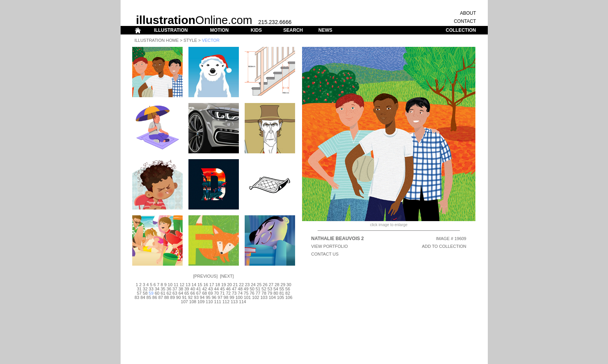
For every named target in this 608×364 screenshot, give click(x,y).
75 (246, 293)
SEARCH (293, 30)
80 (276, 293)
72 (228, 293)
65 (187, 293)
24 (253, 285)
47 (234, 289)
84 (143, 297)
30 (289, 285)
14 (194, 285)
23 (247, 285)
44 (216, 289)
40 (193, 289)
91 (184, 297)
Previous (205, 276)
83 (137, 297)
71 (222, 293)
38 (181, 289)
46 (228, 289)
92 (190, 297)
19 (223, 285)
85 (149, 297)
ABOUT (468, 13)
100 (239, 297)
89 (173, 297)
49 (246, 289)
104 (272, 297)
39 (187, 289)
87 (161, 297)
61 (163, 293)
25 (259, 285)
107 (184, 302)
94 (202, 297)
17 (212, 285)
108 (193, 302)
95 (208, 297)
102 (256, 297)
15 (200, 285)
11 (176, 285)
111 (218, 302)
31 (139, 289)
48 (240, 289)
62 (169, 293)
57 (139, 293)
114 (242, 302)
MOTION (219, 30)
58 (145, 293)
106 (289, 297)
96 (214, 297)
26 (265, 285)
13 (188, 285)
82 (288, 293)
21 (235, 285)
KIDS (256, 30)
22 (241, 285)
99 (232, 297)
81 (282, 293)
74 (240, 293)
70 (216, 293)
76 (252, 293)
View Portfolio (330, 246)
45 (222, 289)
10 (170, 285)
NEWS (325, 30)
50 (252, 289)
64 (181, 293)
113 (234, 302)
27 (271, 285)
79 (270, 293)
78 (264, 293)
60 (157, 293)
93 (196, 297)
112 (226, 302)
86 (155, 297)
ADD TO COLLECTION (444, 246)
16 (206, 285)
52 (264, 289)
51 (258, 289)
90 (178, 297)
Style (190, 40)
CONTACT (465, 21)
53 (270, 289)
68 (204, 293)
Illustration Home (157, 40)
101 (247, 297)
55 (282, 289)
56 (288, 289)
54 (276, 289)
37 (175, 289)
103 (264, 297)
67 (199, 293)
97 (220, 297)
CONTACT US (325, 254)
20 (230, 285)
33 (151, 289)
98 (226, 297)
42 (204, 289)
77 (258, 293)
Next (227, 276)
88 (166, 297)
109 (201, 302)
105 (280, 297)
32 (145, 289)
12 (182, 285)
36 (169, 289)
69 (211, 293)
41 (199, 289)
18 (218, 285)
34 (157, 289)
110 (209, 302)
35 (163, 289)
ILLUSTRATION (171, 30)
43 (211, 289)
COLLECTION (461, 30)
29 (283, 285)
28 (277, 285)
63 (175, 293)
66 (193, 293)
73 (234, 293)
